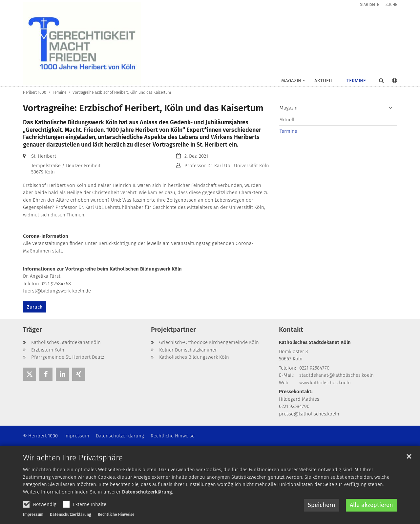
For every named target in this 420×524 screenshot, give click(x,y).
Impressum (33, 514)
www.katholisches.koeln (325, 383)
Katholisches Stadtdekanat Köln (315, 342)
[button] (377, 82)
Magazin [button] (291, 81)
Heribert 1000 (35, 92)
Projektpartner (173, 330)
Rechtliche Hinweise (116, 514)
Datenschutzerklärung (147, 492)
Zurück (35, 307)
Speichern (322, 505)
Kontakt (291, 330)
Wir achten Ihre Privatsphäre (73, 458)
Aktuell (324, 81)
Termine (356, 81)
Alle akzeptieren (371, 505)
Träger (32, 330)
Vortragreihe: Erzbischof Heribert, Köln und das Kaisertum (122, 92)
